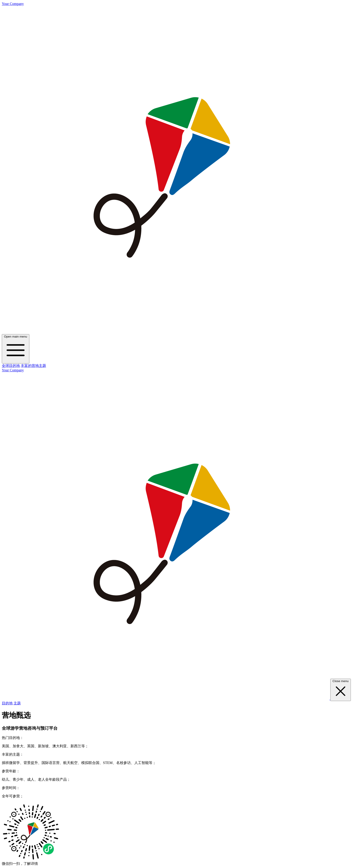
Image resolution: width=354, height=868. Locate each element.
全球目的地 (11, 366)
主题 (17, 703)
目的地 (7, 703)
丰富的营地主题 (33, 366)
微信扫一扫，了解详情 (20, 864)
